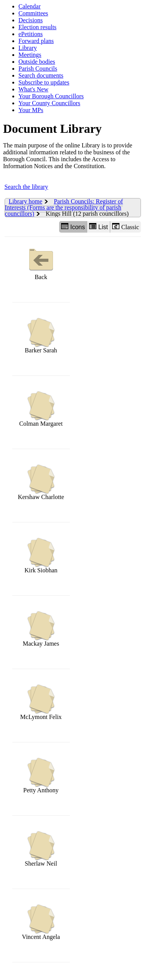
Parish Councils (38, 69)
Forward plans (36, 41)
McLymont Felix (41, 702)
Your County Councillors (49, 103)
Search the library (26, 187)
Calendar (30, 6)
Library (28, 48)
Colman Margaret (41, 409)
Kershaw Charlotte (41, 482)
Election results (37, 27)
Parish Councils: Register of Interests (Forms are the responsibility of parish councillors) (64, 207)
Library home (26, 201)
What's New (33, 89)
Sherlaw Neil (41, 849)
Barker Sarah (41, 336)
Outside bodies (37, 62)
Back (41, 262)
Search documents (41, 75)
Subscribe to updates (44, 82)
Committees (33, 13)
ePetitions (31, 34)
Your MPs (31, 110)
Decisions (31, 20)
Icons (73, 227)
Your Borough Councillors (51, 96)
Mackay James (41, 629)
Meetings (30, 55)
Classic (126, 227)
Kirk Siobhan (41, 556)
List (98, 227)
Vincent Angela (41, 922)
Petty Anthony (41, 776)
